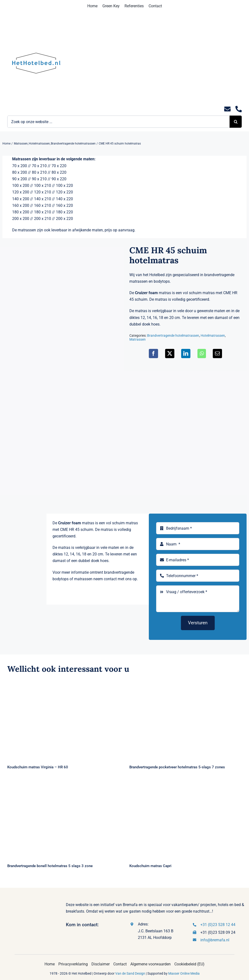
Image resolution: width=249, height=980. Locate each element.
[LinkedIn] (186, 354)
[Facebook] (153, 354)
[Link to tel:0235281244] (239, 109)
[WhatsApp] (202, 354)
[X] (170, 354)
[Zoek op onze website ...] (118, 122)
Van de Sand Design (130, 973)
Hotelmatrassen (213, 336)
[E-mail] (217, 354)
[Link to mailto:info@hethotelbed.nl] (227, 109)
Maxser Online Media (184, 973)
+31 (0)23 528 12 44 (218, 925)
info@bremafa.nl (215, 940)
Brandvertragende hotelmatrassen (173, 336)
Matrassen (138, 339)
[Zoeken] (236, 122)
